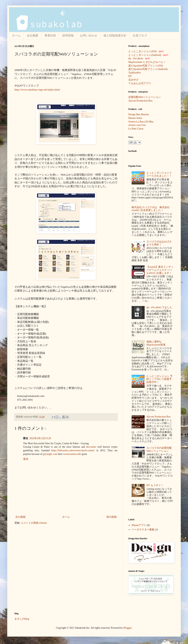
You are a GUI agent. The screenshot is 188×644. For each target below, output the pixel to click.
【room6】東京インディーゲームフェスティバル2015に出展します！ (160, 270)
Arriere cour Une (137, 125)
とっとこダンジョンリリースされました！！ (159, 174)
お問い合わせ (89, 35)
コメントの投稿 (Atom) (34, 523)
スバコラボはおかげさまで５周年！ (159, 243)
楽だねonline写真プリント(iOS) (146, 66)
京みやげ (133, 80)
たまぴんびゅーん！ (154, 62)
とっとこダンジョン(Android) (145, 55)
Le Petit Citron (136, 129)
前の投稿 (112, 517)
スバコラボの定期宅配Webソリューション (159, 449)
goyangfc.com (50, 454)
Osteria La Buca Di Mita (141, 122)
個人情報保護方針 (115, 35)
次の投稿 (20, 517)
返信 (26, 459)
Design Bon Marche (139, 114)
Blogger (127, 628)
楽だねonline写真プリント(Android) (148, 69)
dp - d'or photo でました (159, 307)
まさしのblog (22, 619)
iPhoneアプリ (139, 525)
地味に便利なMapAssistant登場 (156, 343)
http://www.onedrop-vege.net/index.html (37, 90)
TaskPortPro (135, 73)
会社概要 (33, 35)
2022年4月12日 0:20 (40, 438)
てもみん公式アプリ (140, 83)
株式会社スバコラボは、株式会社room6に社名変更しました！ (151, 209)
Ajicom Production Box (140, 101)
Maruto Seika (135, 118)
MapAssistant (135, 62)
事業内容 (50, 35)
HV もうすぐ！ (155, 485)
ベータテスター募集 (143, 530)
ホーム (16, 35)
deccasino (91, 447)
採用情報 (68, 35)
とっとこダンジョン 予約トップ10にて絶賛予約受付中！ (159, 379)
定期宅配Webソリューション (145, 97)
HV (130, 76)
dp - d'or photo (136, 58)
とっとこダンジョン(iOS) (143, 51)
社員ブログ (140, 35)
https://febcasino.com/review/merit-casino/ (73, 450)
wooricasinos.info (72, 454)
